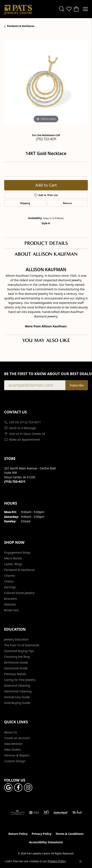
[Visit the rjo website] (46, 813)
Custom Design (15, 761)
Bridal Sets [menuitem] (12, 610)
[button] (62, 9)
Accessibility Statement (46, 842)
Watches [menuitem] (10, 604)
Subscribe (77, 385)
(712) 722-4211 (46, 139)
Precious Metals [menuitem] (15, 674)
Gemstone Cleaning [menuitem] (18, 691)
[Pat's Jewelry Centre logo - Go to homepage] (18, 9)
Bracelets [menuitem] (11, 599)
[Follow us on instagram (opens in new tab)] (28, 787)
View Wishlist (13, 744)
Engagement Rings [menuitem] (17, 552)
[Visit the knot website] (77, 813)
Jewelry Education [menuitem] (16, 639)
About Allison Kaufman (46, 254)
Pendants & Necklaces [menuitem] (20, 570)
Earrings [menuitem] (10, 587)
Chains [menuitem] (9, 581)
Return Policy (18, 834)
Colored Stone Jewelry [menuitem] (19, 593)
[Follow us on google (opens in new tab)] (8, 787)
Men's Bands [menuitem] (13, 558)
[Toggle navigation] (85, 9)
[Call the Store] (15, 481)
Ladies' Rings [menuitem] (13, 564)
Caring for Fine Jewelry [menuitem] (20, 680)
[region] (46, 82)
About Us (11, 732)
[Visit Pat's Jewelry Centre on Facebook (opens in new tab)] (18, 787)
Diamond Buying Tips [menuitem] (19, 651)
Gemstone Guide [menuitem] (16, 668)
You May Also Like (46, 340)
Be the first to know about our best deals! (46, 374)
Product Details (46, 243)
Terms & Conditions (70, 834)
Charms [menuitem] (10, 576)
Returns (68, 203)
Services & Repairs (17, 755)
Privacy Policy (42, 834)
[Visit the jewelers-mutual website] (61, 813)
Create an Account (17, 738)
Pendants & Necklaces (21, 26)
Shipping (25, 203)
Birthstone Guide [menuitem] (16, 662)
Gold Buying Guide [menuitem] (17, 703)
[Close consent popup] (80, 861)
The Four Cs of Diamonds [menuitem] (22, 645)
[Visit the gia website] (34, 813)
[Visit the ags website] (17, 813)
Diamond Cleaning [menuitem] (17, 685)
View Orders (13, 750)
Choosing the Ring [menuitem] (17, 657)
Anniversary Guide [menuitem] (17, 697)
